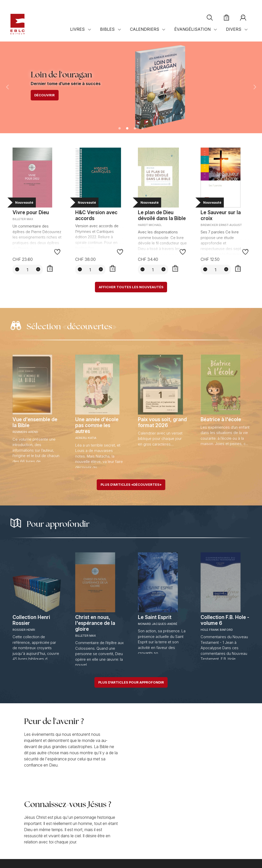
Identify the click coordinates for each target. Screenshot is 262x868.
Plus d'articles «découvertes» (131, 485)
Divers (234, 29)
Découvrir (45, 95)
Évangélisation (192, 29)
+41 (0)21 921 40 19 (30, 826)
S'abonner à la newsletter (204, 813)
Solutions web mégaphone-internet (62, 856)
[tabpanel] (131, 87)
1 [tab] (119, 129)
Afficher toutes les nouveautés (131, 287)
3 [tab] (135, 129)
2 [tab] (127, 129)
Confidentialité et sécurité (65, 847)
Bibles (107, 29)
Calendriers (145, 29)
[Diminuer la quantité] (17, 269)
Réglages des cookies (106, 847)
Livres (77, 29)
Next (255, 87)
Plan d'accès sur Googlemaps (121, 831)
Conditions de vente (26, 847)
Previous (7, 87)
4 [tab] (143, 129)
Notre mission (25, 798)
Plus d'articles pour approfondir (131, 682)
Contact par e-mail (30, 831)
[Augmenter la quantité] (38, 269)
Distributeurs (107, 836)
